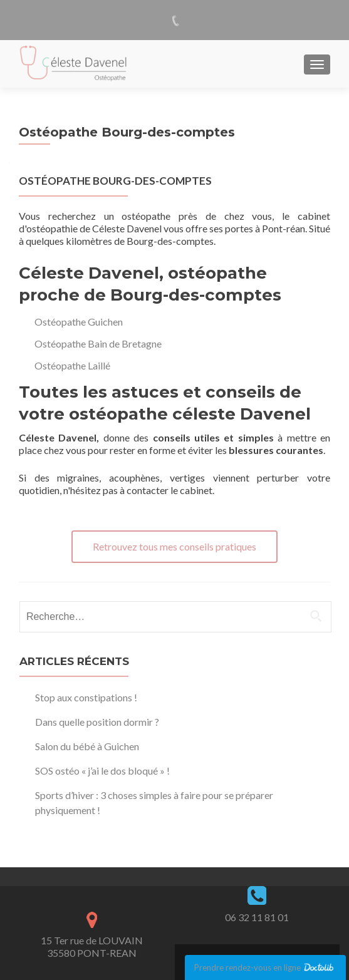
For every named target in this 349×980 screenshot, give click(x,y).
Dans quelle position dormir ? (97, 722)
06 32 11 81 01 (257, 917)
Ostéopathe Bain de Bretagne (98, 343)
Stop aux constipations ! (86, 697)
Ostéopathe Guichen (79, 322)
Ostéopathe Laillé (72, 365)
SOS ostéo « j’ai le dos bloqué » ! (102, 771)
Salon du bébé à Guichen (87, 746)
